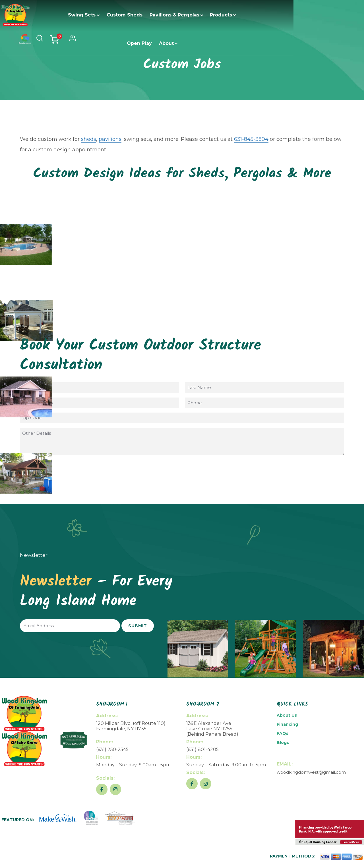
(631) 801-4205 (202, 749)
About (270, 15)
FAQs (283, 733)
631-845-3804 (251, 139)
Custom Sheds (111, 15)
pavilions (110, 139)
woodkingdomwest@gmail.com (311, 772)
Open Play (243, 15)
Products (208, 15)
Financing (287, 724)
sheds (89, 139)
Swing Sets (69, 15)
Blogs (283, 742)
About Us (287, 715)
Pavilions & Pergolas (161, 15)
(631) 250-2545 (112, 749)
